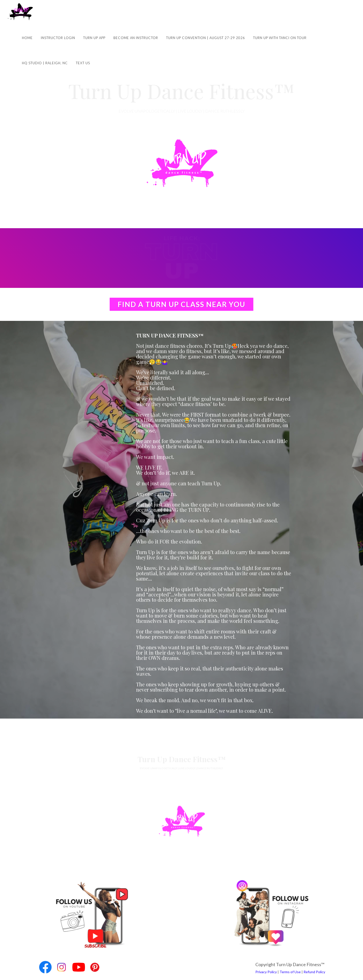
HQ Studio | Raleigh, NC (45, 63)
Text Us (83, 63)
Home (27, 38)
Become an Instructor (136, 38)
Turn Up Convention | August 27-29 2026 (206, 38)
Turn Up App (94, 38)
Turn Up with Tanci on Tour (280, 38)
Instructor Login (58, 38)
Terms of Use (290, 972)
